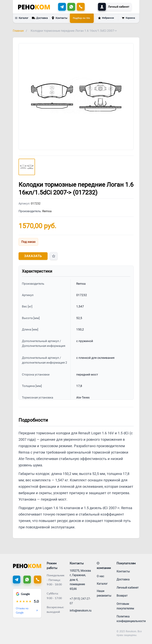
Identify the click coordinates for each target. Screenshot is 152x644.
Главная (18, 31)
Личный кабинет (128, 588)
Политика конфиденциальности (131, 619)
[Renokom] (34, 7)
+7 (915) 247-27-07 (80, 601)
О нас (100, 576)
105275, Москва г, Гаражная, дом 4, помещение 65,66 (80, 580)
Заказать (33, 256)
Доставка (40, 18)
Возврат (122, 596)
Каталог (22, 18)
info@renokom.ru (81, 611)
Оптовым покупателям (125, 606)
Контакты (59, 18)
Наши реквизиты (104, 593)
